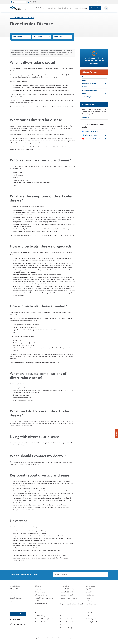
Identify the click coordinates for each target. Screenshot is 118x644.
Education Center (40, 592)
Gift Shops (89, 601)
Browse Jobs (64, 616)
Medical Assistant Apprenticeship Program (45, 599)
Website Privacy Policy (65, 638)
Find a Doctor (40, 8)
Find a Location (62, 37)
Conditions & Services (65, 8)
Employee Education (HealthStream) (46, 619)
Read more (94, 77)
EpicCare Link (89, 616)
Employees (38, 613)
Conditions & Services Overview (22, 17)
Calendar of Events (15, 589)
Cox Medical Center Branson (69, 592)
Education (38, 586)
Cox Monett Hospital (66, 595)
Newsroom (13, 595)
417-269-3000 (33, 2)
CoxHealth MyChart (94, 97)
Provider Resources (91, 613)
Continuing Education (92, 622)
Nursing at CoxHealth (67, 619)
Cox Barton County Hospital (69, 598)
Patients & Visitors (81, 8)
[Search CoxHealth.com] (81, 575)
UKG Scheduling (40, 616)
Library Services (40, 589)
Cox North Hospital (66, 601)
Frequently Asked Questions (69, 628)
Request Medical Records (94, 84)
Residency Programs (41, 603)
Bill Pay (101, 2)
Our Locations (51, 8)
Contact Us (18, 614)
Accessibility (80, 638)
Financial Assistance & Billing (94, 90)
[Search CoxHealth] (106, 8)
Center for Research (16, 598)
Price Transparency (91, 604)
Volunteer (63, 625)
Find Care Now (95, 8)
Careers (106, 2)
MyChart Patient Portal (92, 2)
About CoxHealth (15, 586)
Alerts (12, 601)
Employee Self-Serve (41, 622)
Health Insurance (94, 87)
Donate (88, 598)
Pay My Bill (89, 592)
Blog (11, 592)
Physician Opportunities (67, 622)
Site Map (74, 638)
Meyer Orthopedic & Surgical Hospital (71, 604)
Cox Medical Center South (68, 589)
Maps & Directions (91, 589)
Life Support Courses (41, 595)
